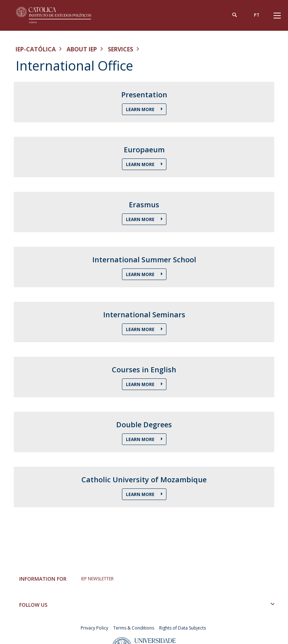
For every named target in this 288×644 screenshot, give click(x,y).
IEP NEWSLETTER (97, 579)
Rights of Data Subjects (183, 628)
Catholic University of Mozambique (144, 480)
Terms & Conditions (134, 628)
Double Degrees (144, 425)
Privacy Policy (94, 628)
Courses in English (144, 370)
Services (120, 49)
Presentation (144, 95)
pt (257, 15)
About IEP (82, 49)
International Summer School (144, 260)
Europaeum (144, 150)
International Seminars (144, 315)
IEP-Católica (36, 49)
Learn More (141, 109)
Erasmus (144, 205)
